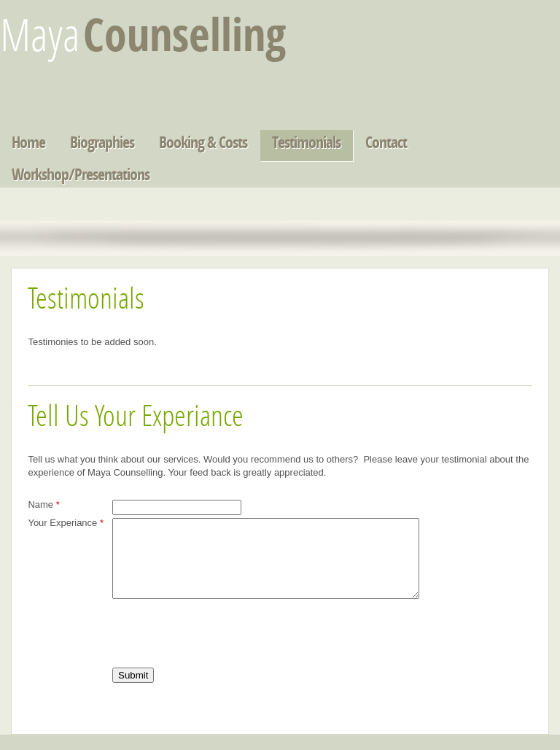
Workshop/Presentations (81, 176)
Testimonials (306, 144)
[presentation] (223, 650)
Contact (386, 144)
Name (43, 504)
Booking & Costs (203, 144)
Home (28, 144)
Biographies (102, 144)
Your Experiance (66, 523)
